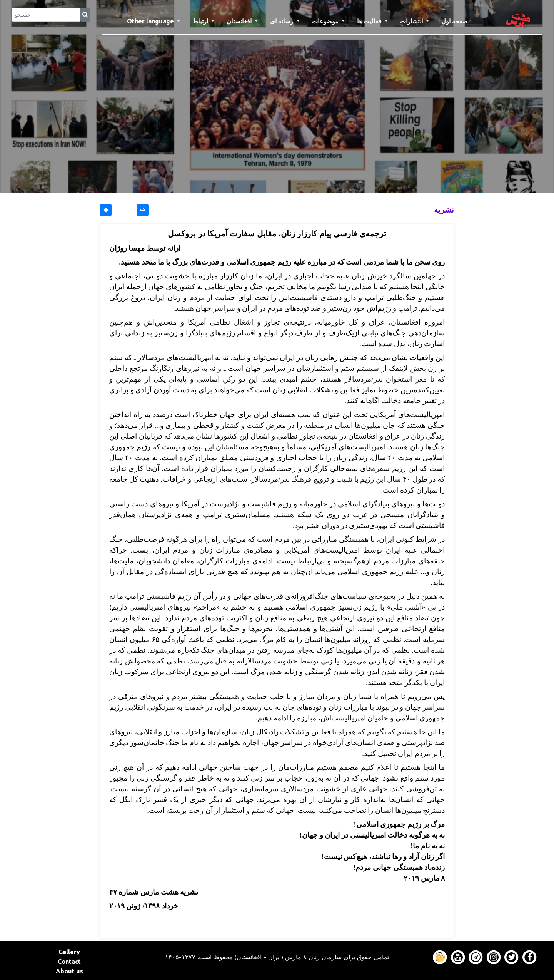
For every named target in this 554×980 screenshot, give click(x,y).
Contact (69, 962)
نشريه (444, 210)
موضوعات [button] (326, 21)
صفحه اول (458, 20)
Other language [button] (151, 21)
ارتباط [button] (201, 21)
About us (69, 971)
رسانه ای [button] (282, 21)
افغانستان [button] (240, 21)
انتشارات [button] (412, 21)
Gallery (69, 952)
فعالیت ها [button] (370, 21)
